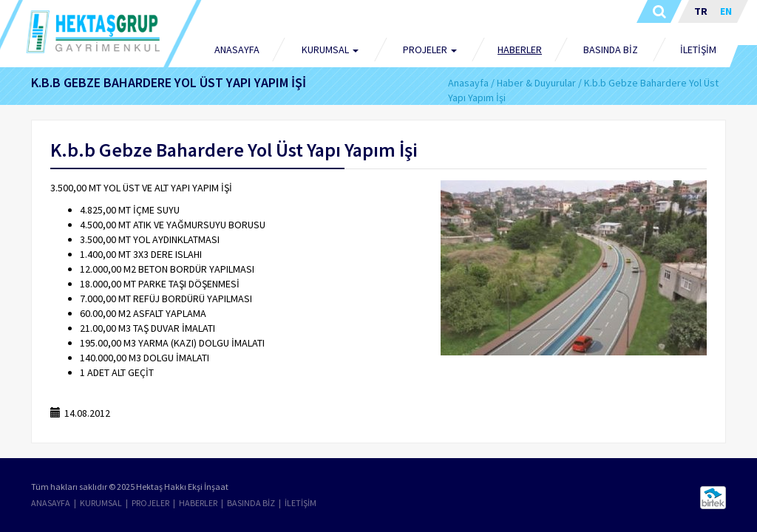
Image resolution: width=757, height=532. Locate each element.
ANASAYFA (237, 50)
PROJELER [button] (430, 50)
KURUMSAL (101, 503)
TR (701, 11)
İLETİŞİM (698, 50)
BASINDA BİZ (611, 50)
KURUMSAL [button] (330, 50)
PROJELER (150, 503)
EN (726, 11)
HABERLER (520, 50)
